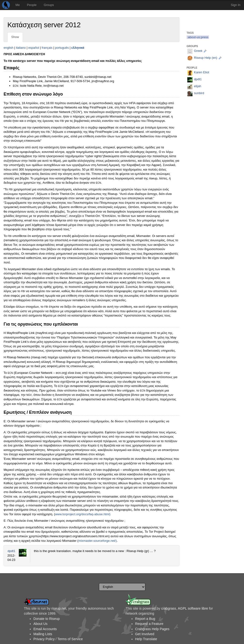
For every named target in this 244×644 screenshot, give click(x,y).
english (8, 48)
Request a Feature (149, 624)
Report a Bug (145, 619)
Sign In (236, 5)
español (34, 48)
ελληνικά (78, 48)
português (62, 48)
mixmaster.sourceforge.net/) (98, 541)
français (47, 48)
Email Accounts (45, 629)
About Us (40, 624)
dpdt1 (12, 551)
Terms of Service (70, 639)
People (32, 5)
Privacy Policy (44, 639)
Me (18, 5)
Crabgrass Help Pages (152, 629)
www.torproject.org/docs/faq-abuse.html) (83, 514)
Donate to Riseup (46, 619)
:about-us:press (198, 37)
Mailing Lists (43, 634)
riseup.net (59, 608)
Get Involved (145, 634)
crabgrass (169, 608)
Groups (49, 5)
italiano (21, 48)
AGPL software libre (193, 608)
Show (15, 37)
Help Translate (146, 639)
